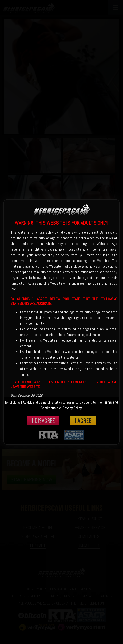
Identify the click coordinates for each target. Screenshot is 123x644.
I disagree (43, 420)
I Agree (83, 420)
